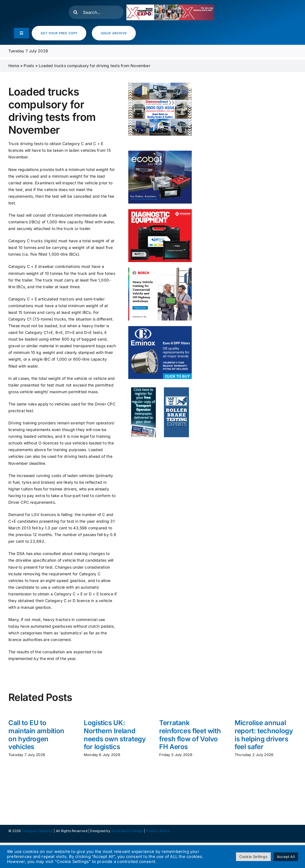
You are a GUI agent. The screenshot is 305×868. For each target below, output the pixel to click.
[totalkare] (160, 211)
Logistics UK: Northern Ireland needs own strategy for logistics (115, 735)
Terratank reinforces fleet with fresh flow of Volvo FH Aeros (190, 735)
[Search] (75, 12)
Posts (29, 66)
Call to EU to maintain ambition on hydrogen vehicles (36, 735)
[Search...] (96, 12)
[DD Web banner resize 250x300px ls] (160, 85)
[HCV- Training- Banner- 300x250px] (160, 269)
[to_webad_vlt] (176, 389)
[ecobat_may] (160, 152)
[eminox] (160, 328)
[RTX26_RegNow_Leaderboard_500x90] (170, 6)
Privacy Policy (158, 831)
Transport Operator (37, 831)
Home (14, 66)
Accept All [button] (286, 857)
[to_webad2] (143, 389)
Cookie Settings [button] (253, 857)
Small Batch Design (127, 831)
